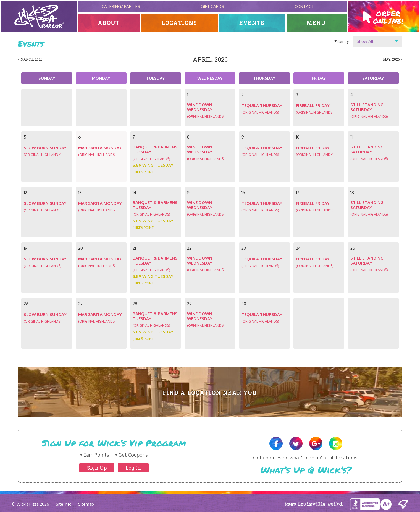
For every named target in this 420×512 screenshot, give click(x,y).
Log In (133, 468)
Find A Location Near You (210, 393)
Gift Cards (212, 7)
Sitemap (86, 504)
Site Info (64, 504)
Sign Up (97, 468)
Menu (317, 23)
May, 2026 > (393, 59)
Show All (365, 41)
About (109, 23)
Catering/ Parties (121, 7)
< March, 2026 (30, 59)
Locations (180, 23)
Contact (304, 7)
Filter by (342, 41)
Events (252, 23)
